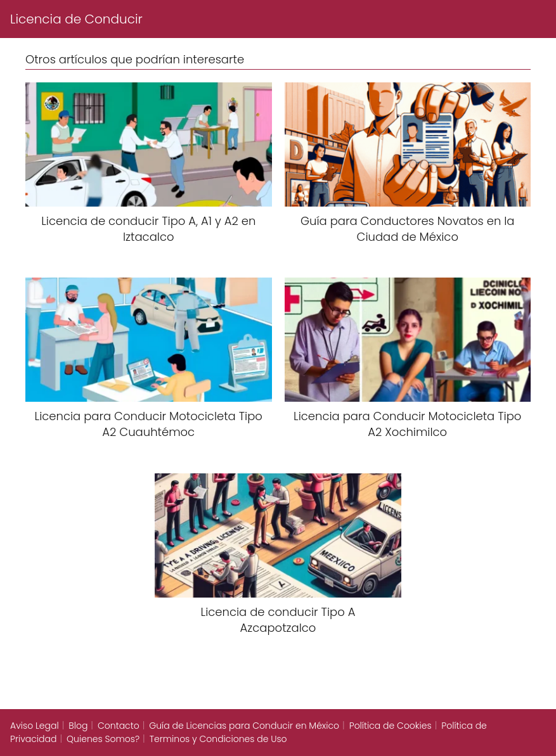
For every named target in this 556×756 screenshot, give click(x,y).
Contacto (119, 726)
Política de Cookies (391, 726)
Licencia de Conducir (76, 19)
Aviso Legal (35, 726)
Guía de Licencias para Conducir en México (244, 726)
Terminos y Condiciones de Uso (218, 739)
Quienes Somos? (103, 739)
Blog (78, 726)
